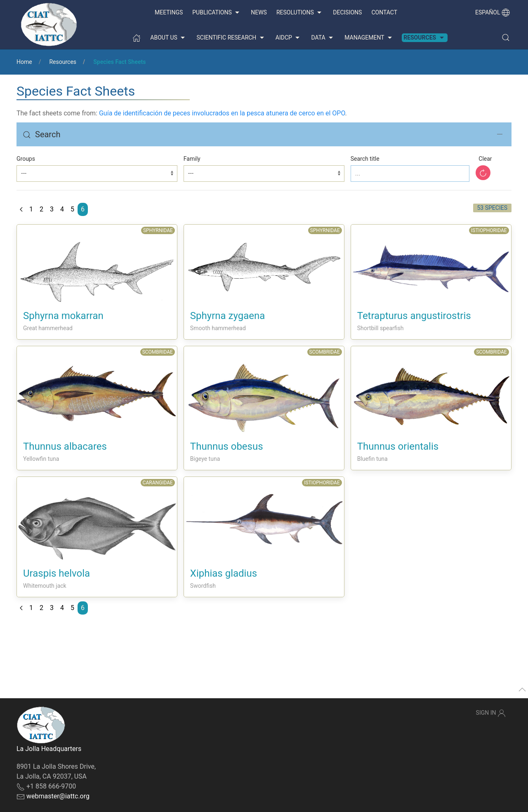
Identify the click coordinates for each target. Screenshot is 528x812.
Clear (485, 159)
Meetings (169, 12)
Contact (384, 12)
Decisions (347, 12)
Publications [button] (217, 13)
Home (24, 62)
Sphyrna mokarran (63, 316)
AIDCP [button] (289, 38)
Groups (26, 159)
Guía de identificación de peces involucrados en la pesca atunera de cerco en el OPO (222, 113)
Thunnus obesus (227, 446)
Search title (365, 159)
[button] (506, 38)
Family (192, 159)
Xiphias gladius (224, 573)
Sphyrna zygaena (227, 316)
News (259, 12)
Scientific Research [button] (231, 38)
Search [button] (41, 134)
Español (493, 12)
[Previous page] (21, 209)
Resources (63, 62)
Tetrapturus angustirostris (414, 316)
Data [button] (323, 38)
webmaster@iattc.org (58, 796)
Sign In (491, 713)
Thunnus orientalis (398, 446)
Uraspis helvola (57, 573)
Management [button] (369, 38)
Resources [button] (424, 38)
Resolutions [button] (300, 13)
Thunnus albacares (65, 446)
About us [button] (169, 38)
